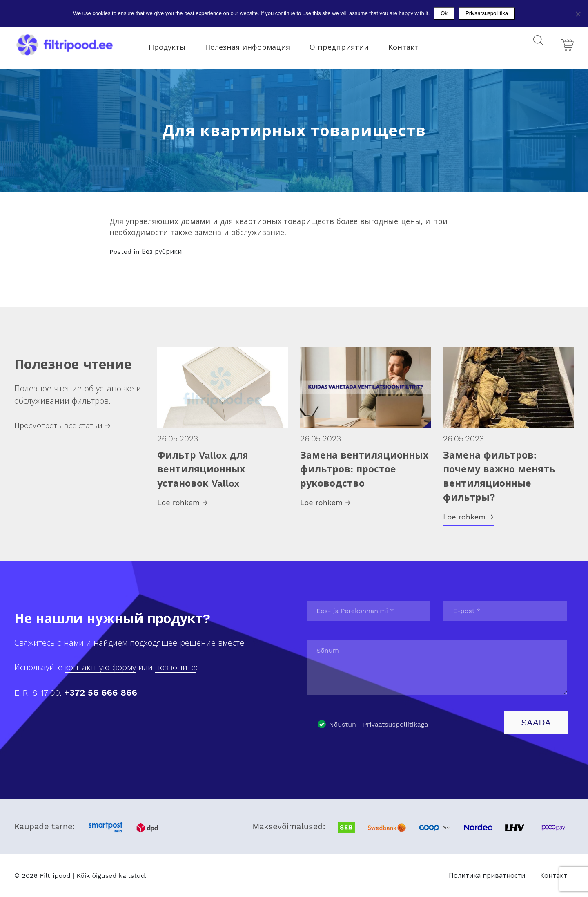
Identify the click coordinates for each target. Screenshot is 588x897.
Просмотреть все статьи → (62, 426)
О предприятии (345, 44)
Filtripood (55, 876)
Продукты (173, 44)
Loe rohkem (183, 502)
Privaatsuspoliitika (487, 13)
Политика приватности (487, 876)
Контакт (410, 44)
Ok (444, 13)
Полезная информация (254, 44)
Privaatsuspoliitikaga (395, 724)
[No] (578, 14)
